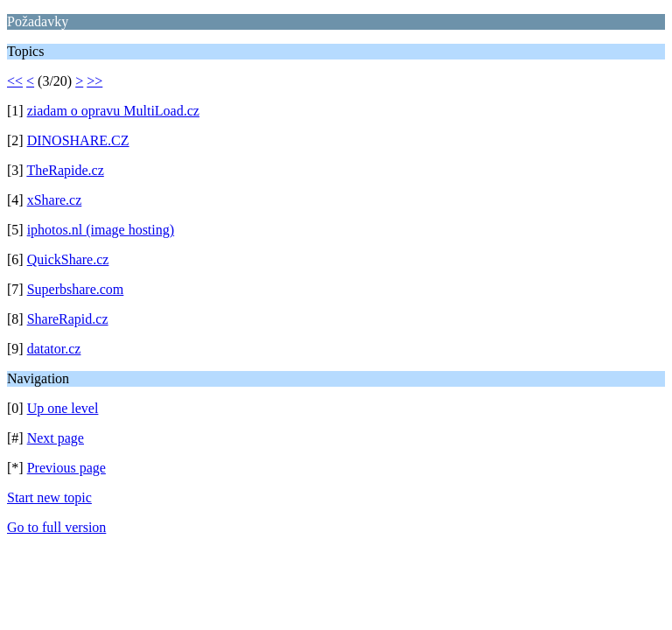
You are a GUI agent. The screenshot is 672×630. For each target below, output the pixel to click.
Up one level (63, 408)
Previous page (66, 468)
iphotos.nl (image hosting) (101, 230)
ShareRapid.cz (68, 319)
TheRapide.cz (65, 170)
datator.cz (54, 349)
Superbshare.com (76, 289)
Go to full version (56, 527)
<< (15, 81)
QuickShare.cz (68, 259)
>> (94, 81)
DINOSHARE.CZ (78, 140)
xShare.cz (55, 200)
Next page (56, 438)
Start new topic (49, 497)
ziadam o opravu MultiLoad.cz (113, 111)
